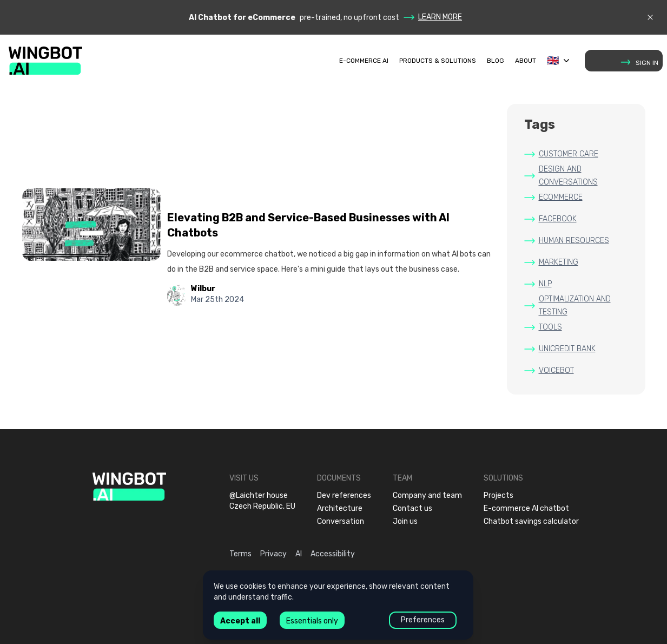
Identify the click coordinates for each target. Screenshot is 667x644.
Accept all (240, 621)
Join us (405, 521)
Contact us (412, 508)
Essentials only (312, 621)
